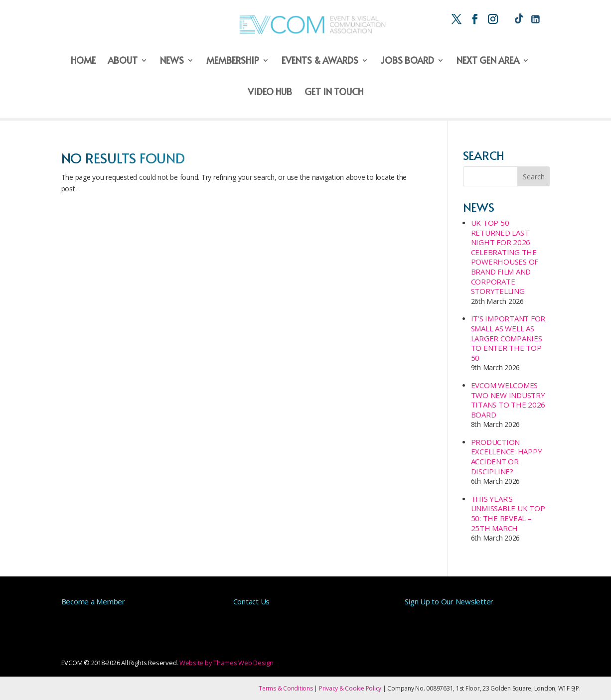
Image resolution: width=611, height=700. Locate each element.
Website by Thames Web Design (227, 663)
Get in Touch (334, 92)
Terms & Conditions (286, 688)
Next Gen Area (488, 61)
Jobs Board (407, 61)
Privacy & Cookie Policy (350, 688)
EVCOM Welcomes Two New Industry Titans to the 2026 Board (508, 400)
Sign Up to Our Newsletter (449, 601)
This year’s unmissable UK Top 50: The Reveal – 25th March (508, 513)
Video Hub (270, 92)
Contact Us (252, 601)
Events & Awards (320, 61)
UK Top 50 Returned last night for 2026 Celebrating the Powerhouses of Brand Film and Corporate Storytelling (505, 257)
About (123, 61)
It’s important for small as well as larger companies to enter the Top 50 (508, 338)
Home (83, 61)
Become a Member (93, 601)
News (172, 61)
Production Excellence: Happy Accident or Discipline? (507, 457)
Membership (233, 61)
